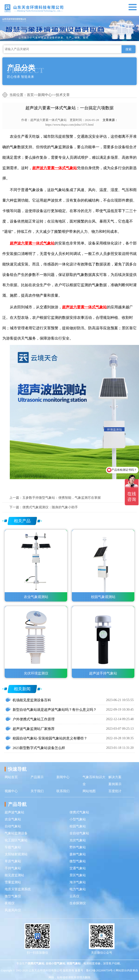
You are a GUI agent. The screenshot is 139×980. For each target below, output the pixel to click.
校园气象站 (78, 826)
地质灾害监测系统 (18, 889)
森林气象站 (78, 854)
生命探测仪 (78, 903)
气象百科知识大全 (94, 781)
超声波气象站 (14, 812)
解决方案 (115, 777)
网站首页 (11, 777)
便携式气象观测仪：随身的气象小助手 (50, 507)
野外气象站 (78, 847)
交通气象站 (78, 868)
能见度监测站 (14, 875)
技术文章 (63, 95)
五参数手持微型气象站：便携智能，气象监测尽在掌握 (62, 498)
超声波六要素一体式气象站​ (49, 120)
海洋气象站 (78, 882)
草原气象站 (13, 861)
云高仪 (74, 896)
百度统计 (115, 791)
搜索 (129, 49)
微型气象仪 (13, 896)
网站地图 (89, 791)
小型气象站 (78, 819)
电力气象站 (78, 889)
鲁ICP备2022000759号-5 (101, 970)
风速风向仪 (13, 910)
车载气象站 (13, 847)
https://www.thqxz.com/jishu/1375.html (70, 125)
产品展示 (37, 777)
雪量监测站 (13, 882)
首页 (30, 95)
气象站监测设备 (16, 833)
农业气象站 (13, 819)
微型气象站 (78, 861)
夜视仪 (10, 903)
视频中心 (11, 791)
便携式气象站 (79, 812)
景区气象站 (78, 875)
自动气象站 (13, 826)
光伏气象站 (78, 840)
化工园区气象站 (16, 840)
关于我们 (37, 791)
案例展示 (115, 784)
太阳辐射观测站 (16, 854)
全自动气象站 (79, 833)
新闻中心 (45, 95)
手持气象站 (13, 868)
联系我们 (63, 791)
